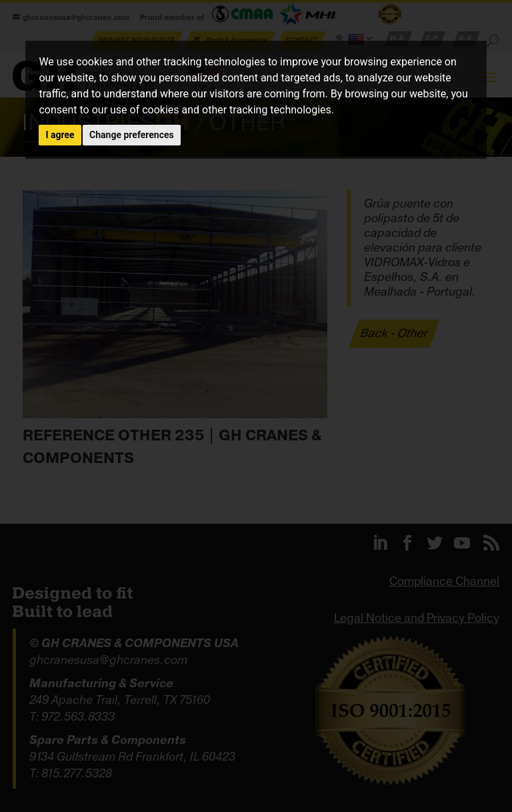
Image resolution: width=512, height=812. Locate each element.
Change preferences (132, 135)
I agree (60, 135)
